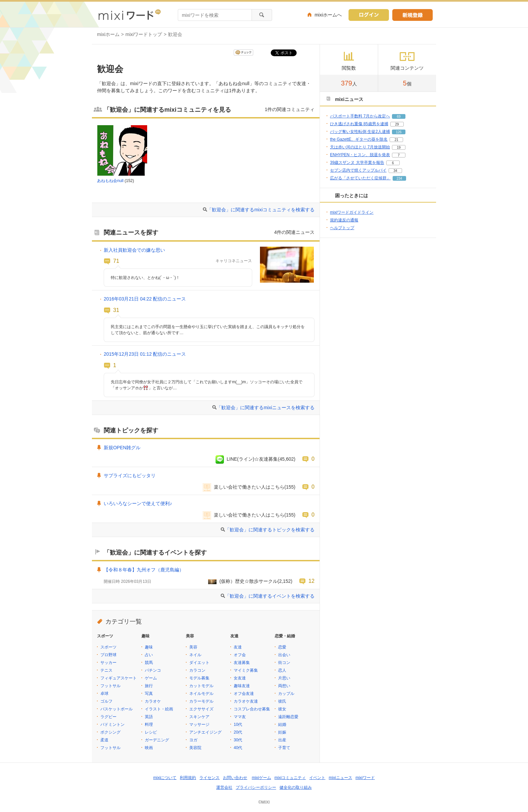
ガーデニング (157, 740)
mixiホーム (108, 34)
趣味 (149, 647)
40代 (238, 748)
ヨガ (193, 740)
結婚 (282, 725)
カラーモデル (201, 701)
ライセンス (209, 778)
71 (116, 261)
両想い (284, 686)
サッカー (108, 663)
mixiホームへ (328, 15)
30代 (238, 740)
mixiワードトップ (144, 34)
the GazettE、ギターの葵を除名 (359, 139)
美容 (193, 647)
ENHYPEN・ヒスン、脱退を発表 (360, 155)
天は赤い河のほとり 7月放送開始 (360, 147)
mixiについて (165, 778)
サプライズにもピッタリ (130, 475)
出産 (282, 740)
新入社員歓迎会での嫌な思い (134, 250)
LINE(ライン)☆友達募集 (252, 459)
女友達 (240, 678)
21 (397, 140)
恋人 (282, 670)
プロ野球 (108, 655)
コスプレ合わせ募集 (252, 709)
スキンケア (199, 717)
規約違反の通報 (344, 220)
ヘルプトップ (342, 228)
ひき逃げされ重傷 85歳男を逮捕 (359, 124)
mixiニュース (340, 778)
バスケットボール (117, 709)
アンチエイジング (205, 732)
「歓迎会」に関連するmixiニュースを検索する (266, 408)
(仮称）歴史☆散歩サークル (248, 581)
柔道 (104, 740)
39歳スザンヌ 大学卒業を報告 (357, 163)
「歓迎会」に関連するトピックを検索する (270, 530)
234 (400, 179)
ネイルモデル (201, 694)
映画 (149, 748)
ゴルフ (106, 701)
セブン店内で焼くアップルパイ (358, 170)
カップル (286, 694)
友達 (238, 647)
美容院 (195, 748)
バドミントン (112, 725)
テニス (106, 670)
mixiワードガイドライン (352, 212)
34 (395, 171)
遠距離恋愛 (288, 717)
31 (116, 310)
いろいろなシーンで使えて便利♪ (138, 503)
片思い (284, 678)
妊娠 (282, 732)
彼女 (282, 709)
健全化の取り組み (296, 787)
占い (149, 655)
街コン (284, 663)
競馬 (149, 663)
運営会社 (224, 787)
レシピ (151, 732)
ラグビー (108, 717)
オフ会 (240, 655)
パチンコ (153, 670)
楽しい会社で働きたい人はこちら (249, 487)
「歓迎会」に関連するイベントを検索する (270, 596)
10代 (238, 725)
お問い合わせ (235, 778)
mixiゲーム (261, 778)
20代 (238, 732)
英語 (149, 717)
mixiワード (365, 778)
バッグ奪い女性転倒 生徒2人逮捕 (360, 132)
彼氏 (282, 701)
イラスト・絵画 (159, 709)
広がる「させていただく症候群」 (360, 178)
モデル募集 (199, 678)
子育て (284, 748)
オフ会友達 (244, 694)
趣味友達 (242, 686)
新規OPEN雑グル (122, 448)
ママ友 (240, 717)
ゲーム (151, 678)
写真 (149, 694)
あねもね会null (110, 181)
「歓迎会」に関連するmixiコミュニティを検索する (261, 210)
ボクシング (110, 732)
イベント (317, 778)
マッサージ (199, 725)
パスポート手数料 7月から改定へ (360, 116)
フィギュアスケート (119, 678)
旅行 (149, 686)
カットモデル (201, 686)
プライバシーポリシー (256, 787)
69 (399, 117)
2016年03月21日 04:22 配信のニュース (145, 299)
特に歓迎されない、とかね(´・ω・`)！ (145, 278)
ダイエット (199, 663)
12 (311, 581)
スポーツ (108, 647)
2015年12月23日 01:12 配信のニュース (145, 354)
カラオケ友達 (246, 701)
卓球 (104, 694)
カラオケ (153, 701)
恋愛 (282, 647)
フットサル (110, 686)
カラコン (197, 670)
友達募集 (242, 663)
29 (397, 124)
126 (399, 132)
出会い (284, 655)
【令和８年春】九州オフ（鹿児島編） (144, 570)
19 (399, 148)
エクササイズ (201, 709)
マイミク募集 (246, 670)
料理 (149, 725)
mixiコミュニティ (290, 778)
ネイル (195, 655)
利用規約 (188, 778)
